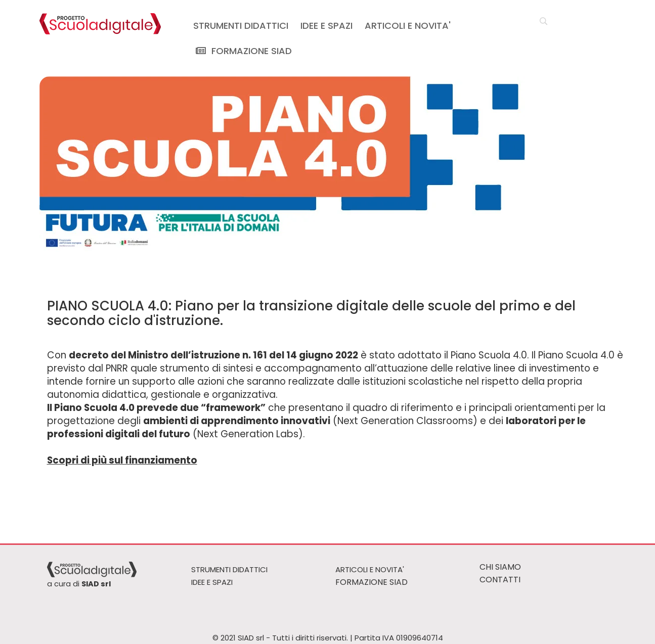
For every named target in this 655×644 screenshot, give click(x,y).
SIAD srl (96, 584)
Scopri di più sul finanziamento (122, 460)
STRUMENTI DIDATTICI (241, 26)
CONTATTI (500, 580)
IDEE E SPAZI (326, 26)
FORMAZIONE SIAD (243, 51)
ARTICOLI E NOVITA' (408, 26)
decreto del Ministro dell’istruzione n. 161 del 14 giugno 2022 (213, 355)
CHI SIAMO (500, 567)
